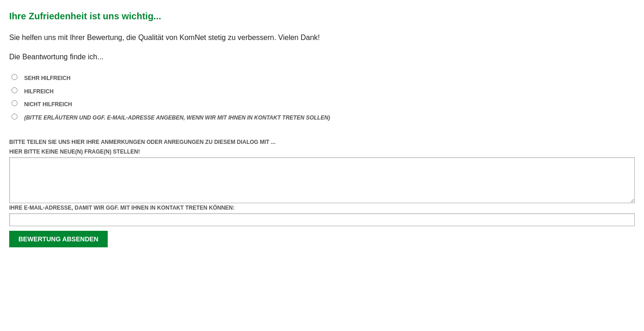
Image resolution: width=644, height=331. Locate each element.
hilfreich (39, 91)
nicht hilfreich (48, 104)
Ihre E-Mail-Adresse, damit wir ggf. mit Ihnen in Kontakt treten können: (122, 208)
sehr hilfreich (47, 78)
